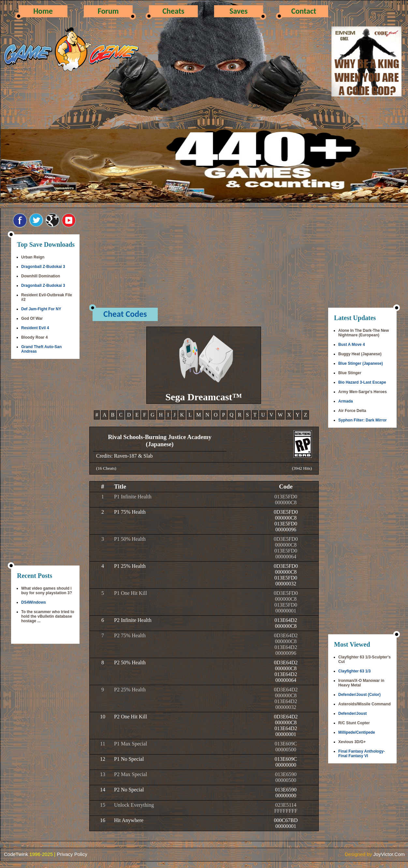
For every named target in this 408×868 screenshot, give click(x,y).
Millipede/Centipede (357, 732)
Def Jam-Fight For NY (41, 309)
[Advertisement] (45, 463)
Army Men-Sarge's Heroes (363, 392)
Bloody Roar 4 (34, 337)
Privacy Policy (72, 854)
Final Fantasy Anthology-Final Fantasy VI (362, 754)
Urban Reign (33, 257)
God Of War (32, 318)
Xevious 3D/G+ (352, 742)
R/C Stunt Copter (354, 723)
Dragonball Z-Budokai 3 (43, 267)
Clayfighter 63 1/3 (354, 671)
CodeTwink (16, 854)
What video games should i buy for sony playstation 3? (47, 591)
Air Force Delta (352, 411)
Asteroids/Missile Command (364, 704)
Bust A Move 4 (352, 345)
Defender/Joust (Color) (359, 695)
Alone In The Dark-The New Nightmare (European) (364, 333)
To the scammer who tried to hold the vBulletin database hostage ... (48, 616)
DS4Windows (34, 602)
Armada (346, 401)
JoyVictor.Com (389, 854)
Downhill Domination (41, 276)
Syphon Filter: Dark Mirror (363, 420)
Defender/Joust (352, 714)
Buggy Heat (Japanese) (360, 354)
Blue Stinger (350, 373)
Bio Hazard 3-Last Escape (362, 382)
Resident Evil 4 (35, 328)
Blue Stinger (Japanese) (361, 363)
